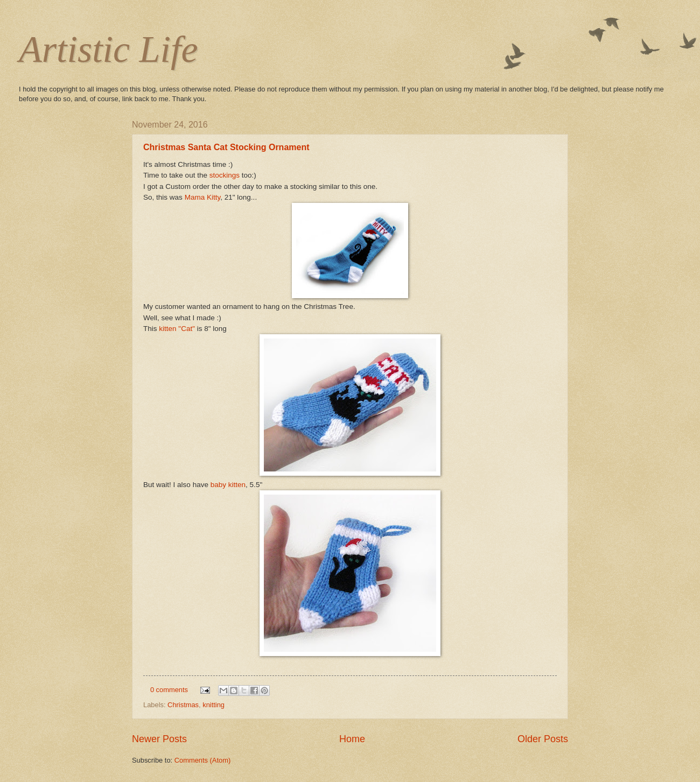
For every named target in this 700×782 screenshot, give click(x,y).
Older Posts (543, 739)
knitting (213, 705)
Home (352, 739)
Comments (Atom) (202, 760)
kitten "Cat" (177, 329)
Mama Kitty (203, 197)
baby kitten (228, 485)
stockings (225, 175)
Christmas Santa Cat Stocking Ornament (226, 147)
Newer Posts (159, 739)
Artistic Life (108, 49)
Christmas (183, 705)
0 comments (169, 690)
